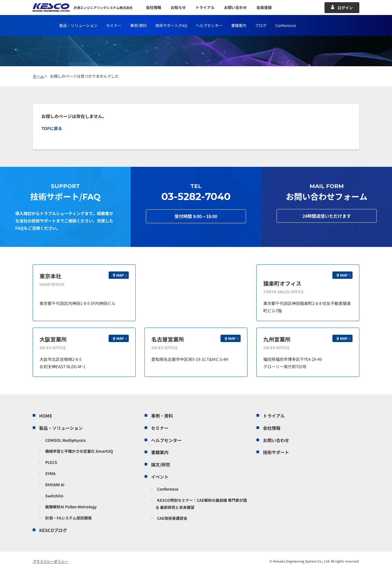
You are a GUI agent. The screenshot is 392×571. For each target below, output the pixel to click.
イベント (160, 477)
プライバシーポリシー (50, 561)
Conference (286, 25)
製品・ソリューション (78, 25)
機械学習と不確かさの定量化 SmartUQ (79, 451)
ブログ (261, 25)
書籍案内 (239, 25)
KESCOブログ (53, 530)
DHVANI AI (55, 485)
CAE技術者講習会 (172, 518)
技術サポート (276, 452)
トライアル (205, 7)
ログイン (345, 8)
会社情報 (154, 7)
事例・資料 (162, 416)
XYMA (50, 473)
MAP (120, 275)
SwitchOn (54, 496)
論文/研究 (161, 464)
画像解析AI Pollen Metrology (71, 507)
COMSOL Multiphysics (65, 440)
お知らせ (178, 7)
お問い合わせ (235, 7)
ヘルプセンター (209, 25)
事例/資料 (138, 25)
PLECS (51, 462)
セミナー (114, 25)
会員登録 (264, 7)
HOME (46, 416)
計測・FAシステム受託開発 (68, 518)
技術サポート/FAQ (171, 25)
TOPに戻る (52, 128)
